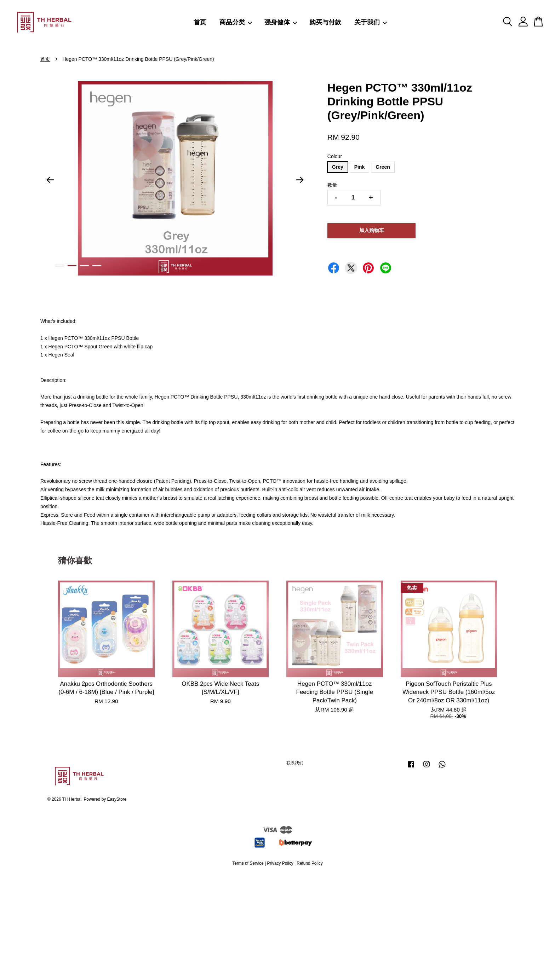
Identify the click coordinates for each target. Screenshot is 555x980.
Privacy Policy (280, 863)
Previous (50, 180)
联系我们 (295, 763)
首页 (200, 22)
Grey (338, 167)
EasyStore (117, 799)
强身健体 (281, 22)
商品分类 (236, 22)
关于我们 (371, 22)
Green (383, 167)
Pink (360, 167)
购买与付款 (325, 22)
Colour (335, 156)
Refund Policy (310, 863)
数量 (332, 185)
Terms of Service (248, 863)
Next (300, 180)
